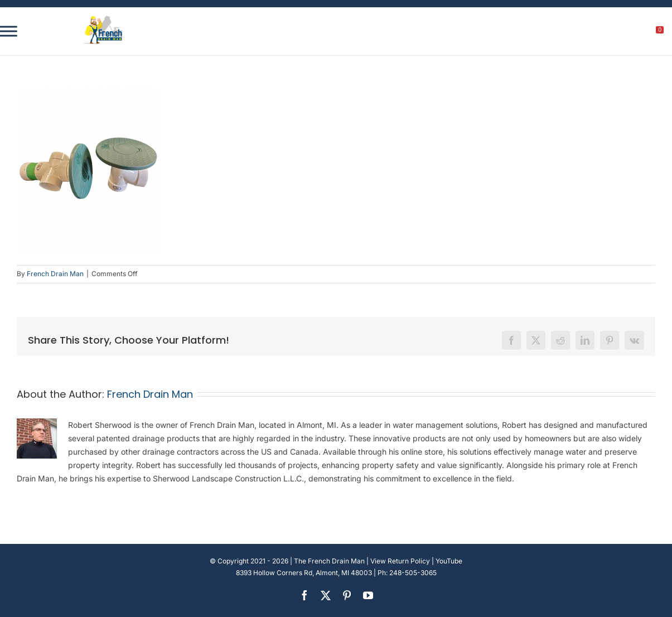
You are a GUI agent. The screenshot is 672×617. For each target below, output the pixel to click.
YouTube (449, 561)
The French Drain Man (329, 561)
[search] (598, 33)
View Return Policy (400, 561)
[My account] (622, 33)
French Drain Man (55, 274)
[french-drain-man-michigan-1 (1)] (103, 19)
